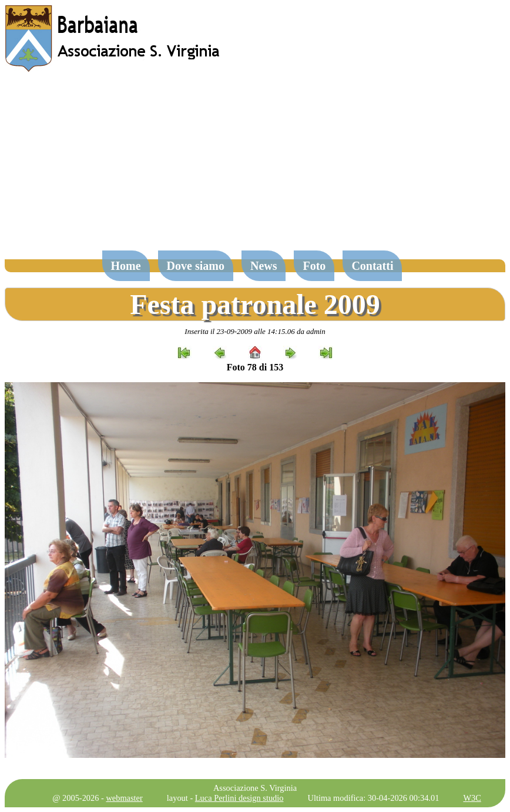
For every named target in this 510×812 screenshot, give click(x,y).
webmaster (124, 798)
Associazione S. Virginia (255, 788)
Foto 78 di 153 (255, 367)
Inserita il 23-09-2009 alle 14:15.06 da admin (255, 331)
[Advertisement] (255, 167)
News (264, 266)
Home (126, 266)
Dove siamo (196, 266)
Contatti (372, 266)
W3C (472, 798)
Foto (314, 266)
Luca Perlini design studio (239, 798)
